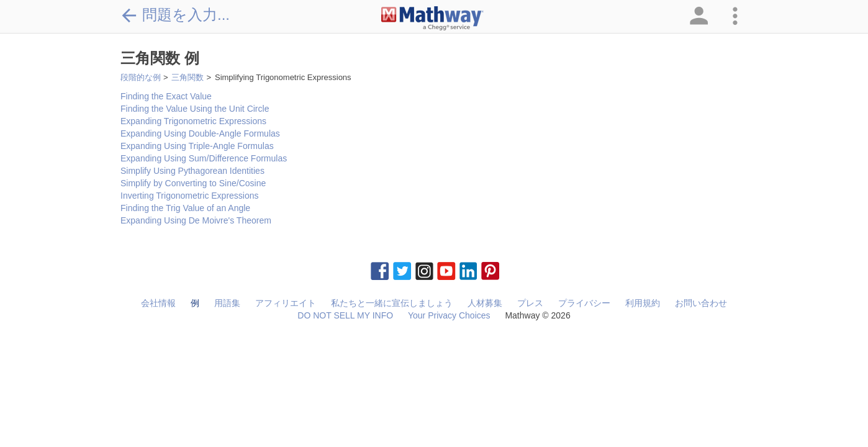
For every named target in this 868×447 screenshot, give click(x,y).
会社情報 (158, 303)
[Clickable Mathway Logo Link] (432, 19)
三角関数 (188, 77)
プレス (530, 303)
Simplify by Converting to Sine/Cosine (193, 183)
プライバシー (584, 303)
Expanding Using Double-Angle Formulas (200, 133)
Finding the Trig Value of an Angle (185, 208)
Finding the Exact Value (166, 96)
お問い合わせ (701, 303)
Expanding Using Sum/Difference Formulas (204, 158)
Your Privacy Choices (449, 315)
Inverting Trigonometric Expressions (190, 196)
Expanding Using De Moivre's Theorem (196, 220)
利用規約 (643, 303)
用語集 (227, 303)
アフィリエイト (286, 303)
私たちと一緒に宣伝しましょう (392, 303)
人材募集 (485, 303)
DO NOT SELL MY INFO (345, 315)
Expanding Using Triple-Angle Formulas (197, 146)
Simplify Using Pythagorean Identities (192, 171)
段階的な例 (141, 77)
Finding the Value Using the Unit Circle (195, 109)
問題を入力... (175, 15)
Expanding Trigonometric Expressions (193, 121)
